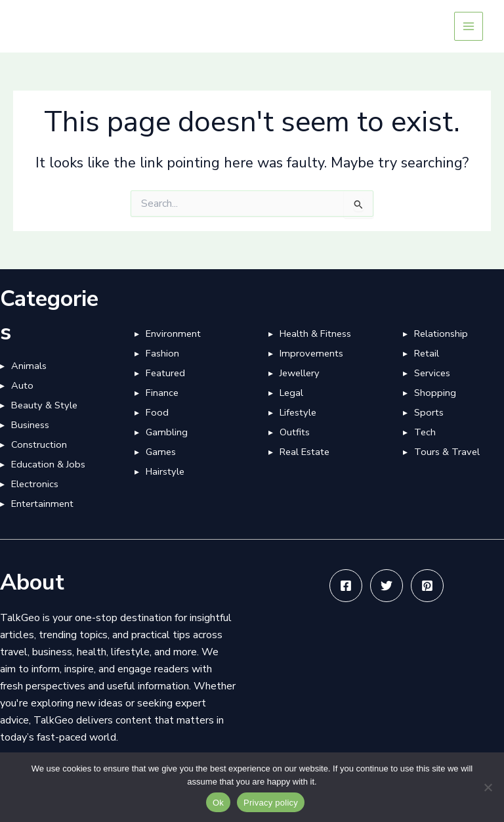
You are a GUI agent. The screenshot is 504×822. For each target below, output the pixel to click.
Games (161, 452)
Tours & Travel (447, 452)
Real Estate (304, 452)
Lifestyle (298, 412)
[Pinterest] (427, 586)
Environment (173, 334)
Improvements (311, 353)
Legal (291, 393)
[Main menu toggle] (469, 26)
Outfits (295, 432)
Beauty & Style (44, 405)
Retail (427, 353)
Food (157, 412)
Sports (429, 412)
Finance (162, 393)
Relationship (441, 334)
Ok (218, 803)
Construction (39, 444)
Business (30, 425)
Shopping (435, 393)
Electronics (35, 484)
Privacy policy (271, 803)
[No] (488, 787)
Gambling (167, 432)
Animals (29, 366)
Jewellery (300, 373)
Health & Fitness (315, 334)
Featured (165, 373)
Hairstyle (165, 471)
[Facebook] (346, 586)
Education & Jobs (48, 464)
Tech (425, 432)
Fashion (162, 353)
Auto (22, 385)
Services (432, 373)
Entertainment (42, 504)
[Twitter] (387, 586)
